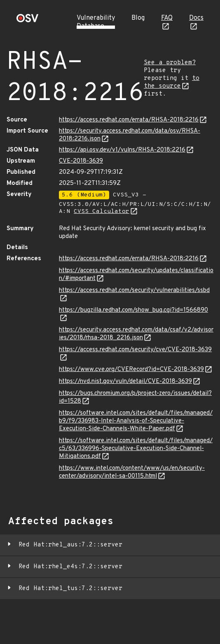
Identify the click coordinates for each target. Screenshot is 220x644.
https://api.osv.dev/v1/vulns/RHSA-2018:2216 (122, 150)
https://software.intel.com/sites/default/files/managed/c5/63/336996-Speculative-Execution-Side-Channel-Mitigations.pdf (136, 449)
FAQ (167, 18)
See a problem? (170, 63)
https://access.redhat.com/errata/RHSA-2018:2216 (129, 120)
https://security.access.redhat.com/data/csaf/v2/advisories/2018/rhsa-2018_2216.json (136, 334)
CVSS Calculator (102, 211)
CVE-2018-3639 (81, 161)
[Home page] (28, 21)
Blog (138, 18)
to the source (172, 82)
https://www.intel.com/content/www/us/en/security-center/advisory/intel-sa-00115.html (132, 472)
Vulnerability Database (96, 22)
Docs (196, 18)
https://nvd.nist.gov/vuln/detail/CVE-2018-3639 (125, 381)
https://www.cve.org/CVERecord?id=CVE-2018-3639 (131, 370)
